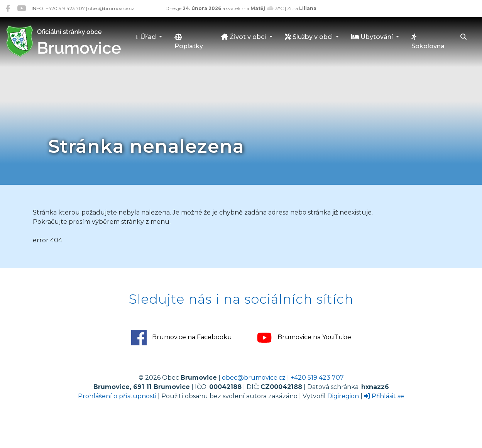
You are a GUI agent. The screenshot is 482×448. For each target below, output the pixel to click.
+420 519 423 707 (317, 378)
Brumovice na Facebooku (182, 338)
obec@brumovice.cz (254, 378)
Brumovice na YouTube (304, 338)
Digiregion (343, 396)
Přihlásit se (384, 396)
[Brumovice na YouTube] (21, 8)
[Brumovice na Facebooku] (8, 8)
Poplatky (189, 42)
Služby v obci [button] (309, 37)
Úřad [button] (147, 37)
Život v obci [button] (244, 37)
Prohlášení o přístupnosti (117, 396)
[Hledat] (463, 37)
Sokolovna (428, 42)
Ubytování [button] (373, 37)
